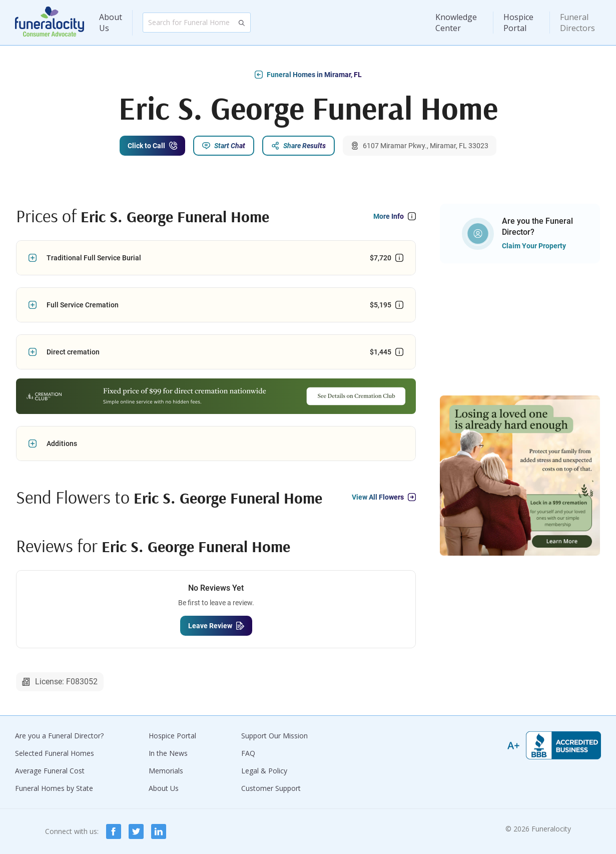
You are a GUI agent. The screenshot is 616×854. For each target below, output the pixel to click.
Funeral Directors (577, 23)
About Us (111, 23)
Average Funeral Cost (50, 771)
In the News (168, 753)
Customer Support (271, 788)
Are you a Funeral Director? (59, 736)
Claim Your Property (534, 246)
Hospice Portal (518, 23)
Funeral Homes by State (54, 788)
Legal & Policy (264, 771)
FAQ (248, 753)
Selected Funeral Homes (55, 753)
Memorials (166, 771)
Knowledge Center (456, 23)
